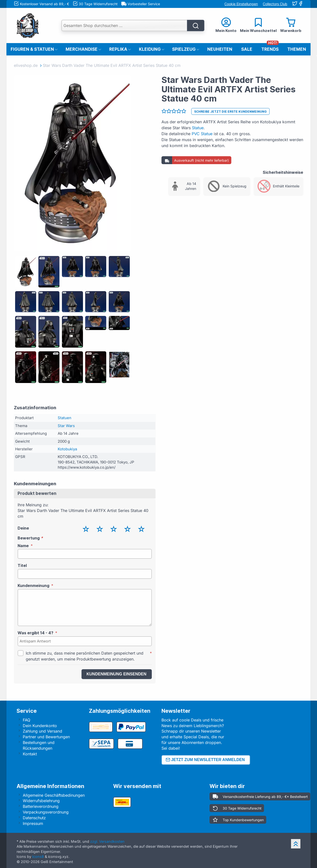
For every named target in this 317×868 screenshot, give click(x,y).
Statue (198, 128)
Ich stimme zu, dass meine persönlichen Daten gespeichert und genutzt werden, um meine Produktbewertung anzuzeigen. (85, 656)
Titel (22, 565)
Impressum (33, 823)
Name (23, 546)
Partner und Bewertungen (46, 737)
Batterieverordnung (41, 806)
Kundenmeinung (33, 586)
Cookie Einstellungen (241, 4)
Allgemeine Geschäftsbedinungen (54, 795)
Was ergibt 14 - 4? (35, 633)
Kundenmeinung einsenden (116, 674)
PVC (196, 134)
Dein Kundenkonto (40, 726)
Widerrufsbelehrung (41, 801)
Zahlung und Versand (42, 731)
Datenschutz (34, 818)
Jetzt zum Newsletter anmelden (205, 760)
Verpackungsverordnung (46, 812)
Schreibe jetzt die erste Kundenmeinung (230, 112)
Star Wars (66, 426)
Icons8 (38, 856)
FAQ (26, 720)
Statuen (65, 418)
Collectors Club (275, 4)
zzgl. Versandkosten (107, 841)
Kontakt (30, 754)
